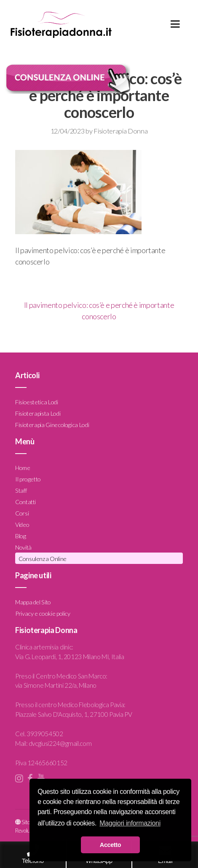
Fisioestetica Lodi (37, 402)
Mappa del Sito (33, 602)
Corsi (22, 513)
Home (23, 468)
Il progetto (28, 479)
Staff (21, 490)
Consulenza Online (43, 559)
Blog (21, 536)
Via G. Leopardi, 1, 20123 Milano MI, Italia (70, 657)
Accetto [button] (110, 845)
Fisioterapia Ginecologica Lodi (52, 425)
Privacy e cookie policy (43, 613)
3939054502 (45, 734)
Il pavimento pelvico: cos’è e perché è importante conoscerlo (99, 311)
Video (22, 525)
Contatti (25, 502)
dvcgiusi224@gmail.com (60, 743)
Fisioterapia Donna (120, 131)
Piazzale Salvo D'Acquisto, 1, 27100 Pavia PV (74, 714)
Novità (23, 547)
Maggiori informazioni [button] (130, 823)
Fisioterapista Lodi (38, 413)
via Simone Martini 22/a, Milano (56, 685)
